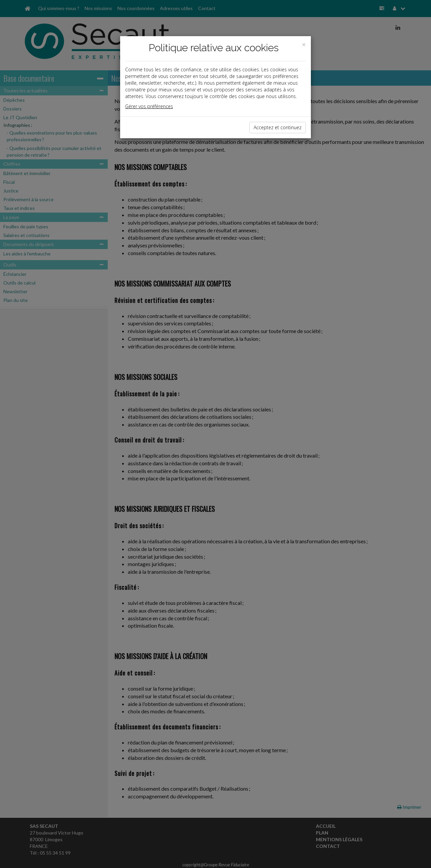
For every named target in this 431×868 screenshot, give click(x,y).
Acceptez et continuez (278, 127)
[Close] (304, 45)
